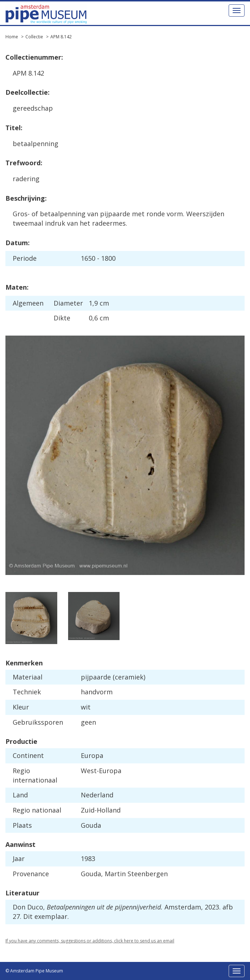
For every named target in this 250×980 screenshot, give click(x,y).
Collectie (34, 37)
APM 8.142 (61, 37)
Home (12, 37)
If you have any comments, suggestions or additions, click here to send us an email (90, 941)
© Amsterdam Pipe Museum (34, 971)
